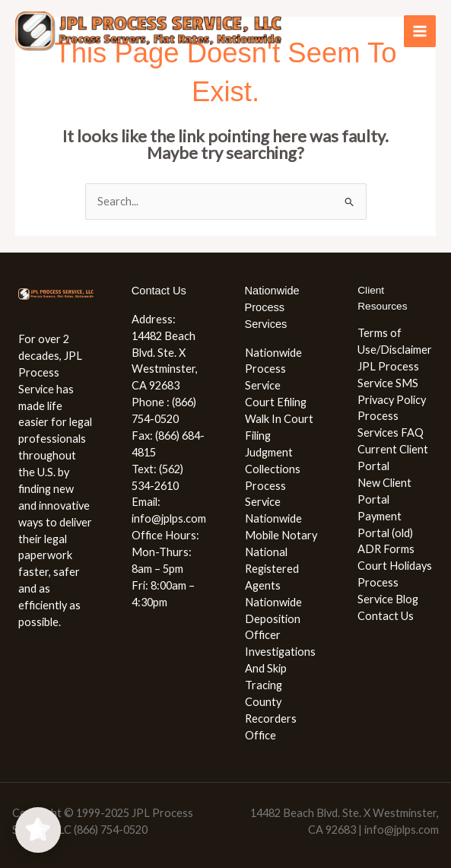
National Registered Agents (272, 569)
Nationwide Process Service (273, 369)
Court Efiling (276, 402)
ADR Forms (386, 549)
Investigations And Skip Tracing (280, 668)
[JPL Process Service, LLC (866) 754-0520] (148, 32)
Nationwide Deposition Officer (273, 619)
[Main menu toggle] (420, 31)
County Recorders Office (271, 719)
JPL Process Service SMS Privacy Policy (392, 383)
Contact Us (386, 616)
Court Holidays (395, 566)
